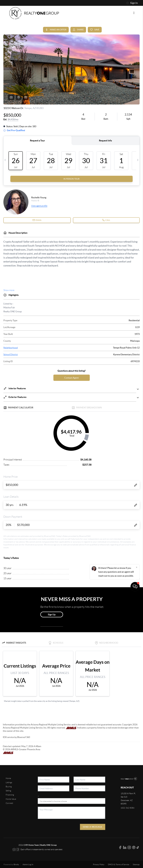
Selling (8, 791)
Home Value (11, 799)
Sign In (132, 3)
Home (8, 778)
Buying (9, 787)
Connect (9, 803)
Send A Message (93, 827)
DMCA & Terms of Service (119, 865)
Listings (9, 782)
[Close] (137, 841)
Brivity (16, 865)
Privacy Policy (99, 865)
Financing (10, 795)
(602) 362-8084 (128, 808)
